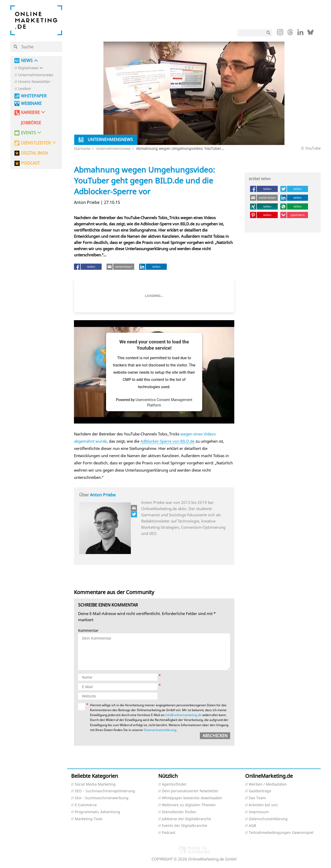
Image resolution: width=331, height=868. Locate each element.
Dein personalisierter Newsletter (190, 791)
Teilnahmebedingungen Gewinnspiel (281, 833)
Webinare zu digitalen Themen (189, 805)
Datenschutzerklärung (160, 730)
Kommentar (88, 631)
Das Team (257, 798)
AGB (252, 826)
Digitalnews (28, 68)
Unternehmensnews (36, 75)
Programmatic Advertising (97, 812)
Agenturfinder (174, 784)
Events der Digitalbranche (185, 826)
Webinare (31, 103)
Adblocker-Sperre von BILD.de (167, 441)
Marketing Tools (89, 819)
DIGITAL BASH (35, 153)
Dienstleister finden (179, 812)
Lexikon (25, 89)
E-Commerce (86, 805)
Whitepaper (34, 96)
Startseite (82, 148)
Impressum (259, 812)
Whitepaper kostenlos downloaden (192, 798)
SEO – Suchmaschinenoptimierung (105, 791)
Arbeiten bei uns (263, 805)
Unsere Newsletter (34, 82)
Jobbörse (31, 123)
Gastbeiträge (260, 791)
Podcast (169, 833)
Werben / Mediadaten (268, 784)
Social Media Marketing (95, 784)
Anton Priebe (103, 495)
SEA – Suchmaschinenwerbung (102, 798)
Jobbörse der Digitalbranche (186, 819)
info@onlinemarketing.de (183, 715)
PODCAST (30, 163)
